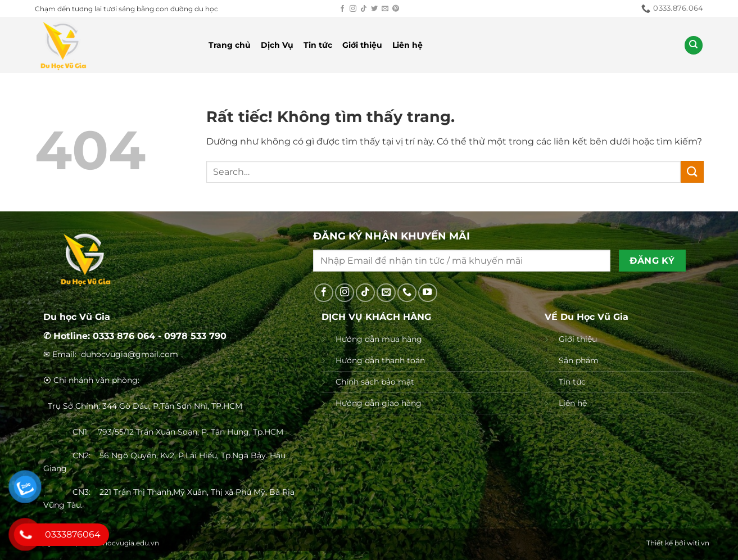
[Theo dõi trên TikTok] (364, 9)
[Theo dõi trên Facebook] (342, 9)
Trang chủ (230, 45)
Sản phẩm (579, 360)
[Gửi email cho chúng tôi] (385, 9)
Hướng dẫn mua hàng (379, 339)
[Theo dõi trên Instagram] (353, 9)
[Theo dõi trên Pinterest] (396, 9)
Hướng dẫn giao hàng (379, 403)
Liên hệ (408, 45)
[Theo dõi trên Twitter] (374, 9)
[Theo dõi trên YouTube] (428, 293)
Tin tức (318, 45)
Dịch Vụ (277, 45)
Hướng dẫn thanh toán (380, 360)
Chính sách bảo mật (375, 382)
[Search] (694, 45)
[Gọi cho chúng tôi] (407, 293)
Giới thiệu (362, 45)
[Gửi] (692, 172)
